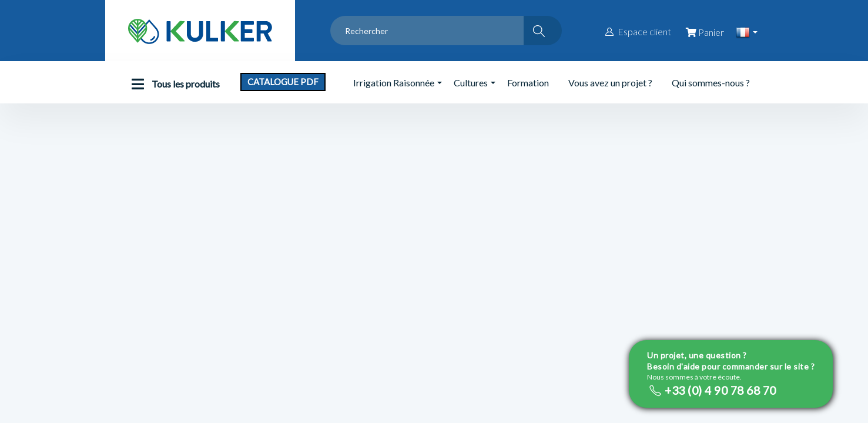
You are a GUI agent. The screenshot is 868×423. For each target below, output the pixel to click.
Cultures (471, 83)
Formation (528, 83)
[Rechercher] (543, 31)
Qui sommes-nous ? (711, 83)
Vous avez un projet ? (610, 83)
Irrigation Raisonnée (394, 83)
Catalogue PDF (283, 82)
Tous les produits (173, 84)
